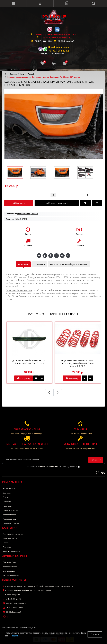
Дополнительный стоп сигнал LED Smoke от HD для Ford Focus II (29, 362)
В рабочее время (59, 47)
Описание (23, 264)
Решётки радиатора (11, 551)
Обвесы (6, 543)
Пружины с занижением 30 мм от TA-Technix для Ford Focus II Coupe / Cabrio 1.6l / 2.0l (78, 363)
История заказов (10, 567)
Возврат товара (9, 515)
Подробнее (16, 636)
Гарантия (7, 502)
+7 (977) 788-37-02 (59, 51)
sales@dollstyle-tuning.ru (15, 603)
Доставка (7, 493)
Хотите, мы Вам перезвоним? (53, 54)
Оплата (6, 497)
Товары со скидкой (11, 523)
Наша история (9, 488)
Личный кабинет (10, 562)
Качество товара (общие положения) (69, 264)
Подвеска (7, 547)
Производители (10, 519)
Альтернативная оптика (13, 534)
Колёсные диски (10, 538)
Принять (95, 634)
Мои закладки (9, 571)
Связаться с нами (10, 510)
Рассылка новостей (11, 575)
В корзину (24, 378)
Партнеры (7, 506)
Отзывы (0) (39, 264)
